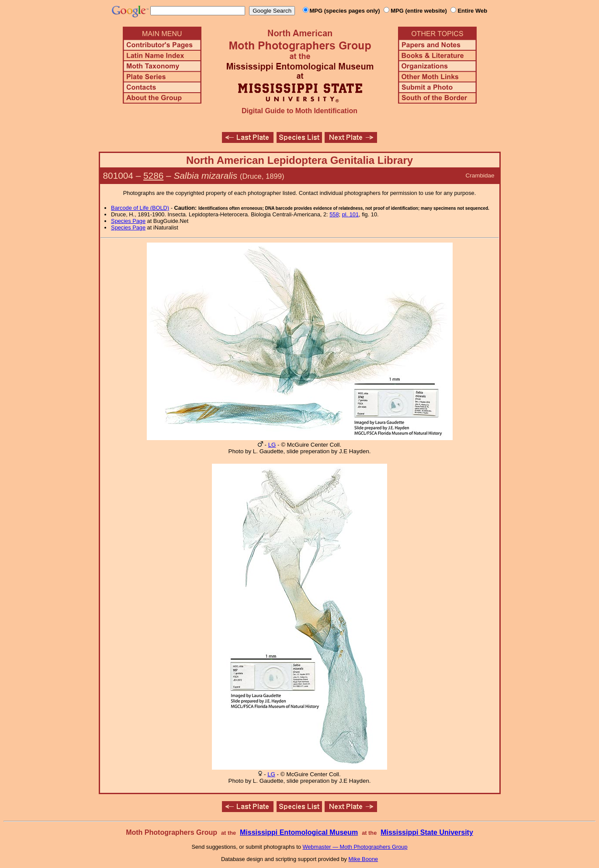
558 (334, 214)
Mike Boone (364, 859)
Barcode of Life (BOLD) (140, 208)
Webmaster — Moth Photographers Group (355, 847)
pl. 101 (350, 214)
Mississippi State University (427, 832)
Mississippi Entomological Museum (299, 832)
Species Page (128, 221)
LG (272, 445)
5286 (153, 175)
